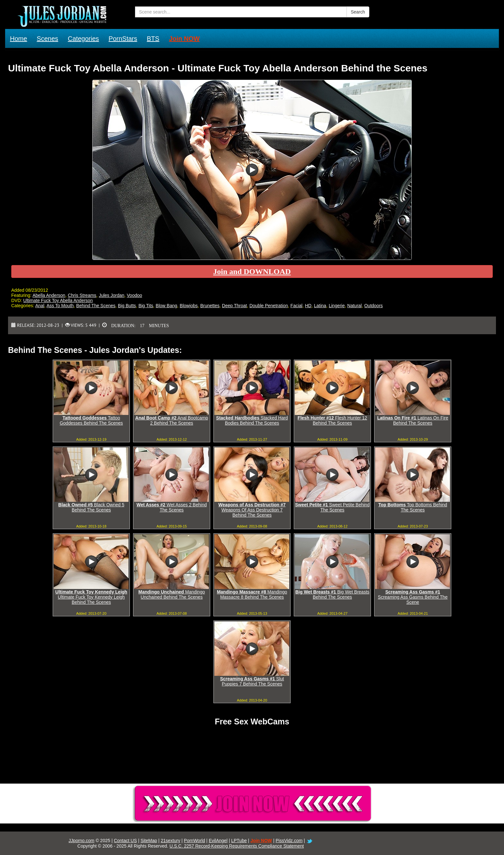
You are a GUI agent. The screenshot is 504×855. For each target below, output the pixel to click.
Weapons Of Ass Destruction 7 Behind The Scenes (252, 510)
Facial (297, 306)
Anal (40, 306)
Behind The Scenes (96, 306)
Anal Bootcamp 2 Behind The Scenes (172, 420)
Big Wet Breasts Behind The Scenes (333, 594)
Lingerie (337, 306)
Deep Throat (235, 306)
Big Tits (146, 306)
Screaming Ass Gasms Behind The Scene (413, 597)
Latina (320, 306)
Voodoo (135, 295)
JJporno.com (81, 841)
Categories (83, 39)
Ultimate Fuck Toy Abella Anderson (58, 300)
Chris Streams (82, 295)
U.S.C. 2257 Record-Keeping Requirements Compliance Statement (237, 846)
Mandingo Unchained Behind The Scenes (172, 594)
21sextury (171, 841)
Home (18, 39)
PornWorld (194, 841)
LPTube (239, 841)
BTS (153, 39)
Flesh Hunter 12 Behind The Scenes (332, 420)
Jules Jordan (111, 295)
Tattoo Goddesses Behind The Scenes (91, 420)
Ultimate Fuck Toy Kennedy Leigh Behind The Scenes (91, 597)
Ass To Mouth (60, 306)
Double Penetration (269, 306)
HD (308, 306)
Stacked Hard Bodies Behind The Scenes (252, 420)
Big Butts (127, 306)
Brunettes (210, 306)
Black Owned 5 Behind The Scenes (91, 507)
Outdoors (373, 306)
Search (358, 12)
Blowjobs (189, 306)
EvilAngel (218, 841)
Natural (354, 306)
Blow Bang (166, 306)
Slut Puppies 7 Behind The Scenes (252, 681)
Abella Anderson (49, 295)
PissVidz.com (289, 841)
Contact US (125, 841)
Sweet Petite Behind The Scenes (332, 507)
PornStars (123, 39)
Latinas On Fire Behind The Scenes (413, 420)
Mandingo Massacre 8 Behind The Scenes (252, 594)
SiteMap (149, 841)
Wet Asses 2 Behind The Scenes (172, 507)
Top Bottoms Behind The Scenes (413, 507)
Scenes (47, 39)
